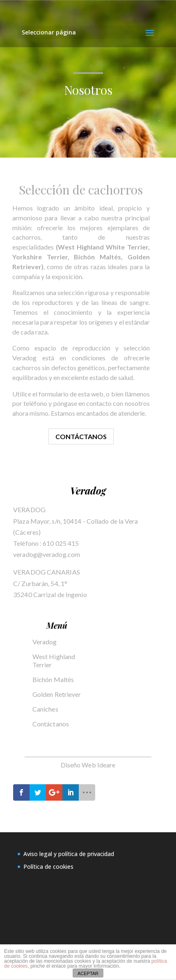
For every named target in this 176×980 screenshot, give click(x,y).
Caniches (45, 709)
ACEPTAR (88, 973)
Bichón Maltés (53, 679)
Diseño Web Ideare (88, 765)
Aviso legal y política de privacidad (69, 854)
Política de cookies (48, 867)
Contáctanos (81, 436)
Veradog (45, 642)
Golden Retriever (57, 694)
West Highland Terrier (54, 661)
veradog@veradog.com (47, 554)
